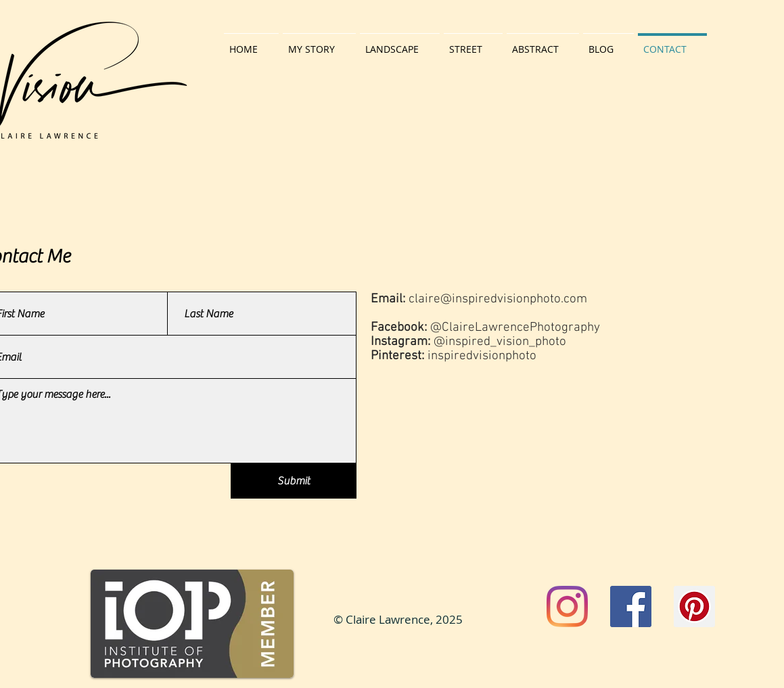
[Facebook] (631, 606)
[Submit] (294, 481)
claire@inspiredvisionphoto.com (498, 299)
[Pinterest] (694, 606)
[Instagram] (567, 606)
